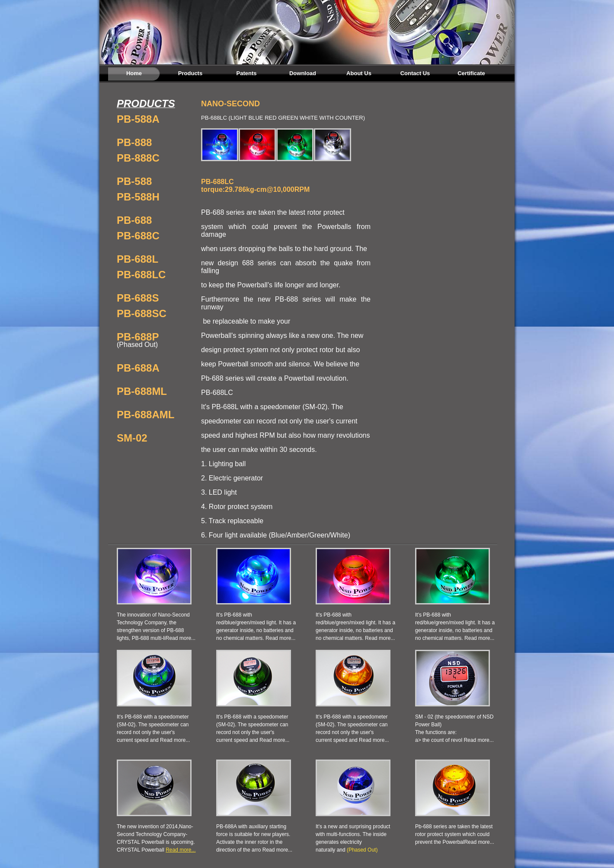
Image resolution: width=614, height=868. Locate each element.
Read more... (181, 638)
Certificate (471, 73)
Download (303, 73)
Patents (247, 73)
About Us (359, 73)
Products (190, 73)
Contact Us (415, 73)
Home (134, 73)
